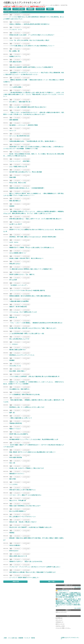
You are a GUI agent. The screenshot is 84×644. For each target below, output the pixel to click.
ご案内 (7, 9)
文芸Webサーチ (60, 622)
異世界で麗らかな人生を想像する (16, 434)
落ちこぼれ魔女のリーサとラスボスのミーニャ (19, 517)
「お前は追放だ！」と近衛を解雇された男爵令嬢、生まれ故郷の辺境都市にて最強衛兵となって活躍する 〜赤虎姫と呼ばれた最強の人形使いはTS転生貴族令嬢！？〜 (68, 595)
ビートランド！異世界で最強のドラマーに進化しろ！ (21, 578)
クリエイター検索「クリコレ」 (63, 628)
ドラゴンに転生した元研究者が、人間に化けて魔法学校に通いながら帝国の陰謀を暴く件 (31, 376)
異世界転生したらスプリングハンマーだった (19, 355)
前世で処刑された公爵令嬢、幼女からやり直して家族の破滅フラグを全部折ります (29, 572)
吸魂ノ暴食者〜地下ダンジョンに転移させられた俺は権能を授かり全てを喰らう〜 (29, 452)
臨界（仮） (9, 413)
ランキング (40, 9)
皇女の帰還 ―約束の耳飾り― (15, 371)
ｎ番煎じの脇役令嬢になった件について (18, 418)
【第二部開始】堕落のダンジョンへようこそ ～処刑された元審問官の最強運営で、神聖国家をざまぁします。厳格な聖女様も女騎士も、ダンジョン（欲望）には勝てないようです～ (34, 212)
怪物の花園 (9, 177)
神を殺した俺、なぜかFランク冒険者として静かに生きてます (24, 468)
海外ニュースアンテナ (61, 612)
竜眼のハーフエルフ (12, 429)
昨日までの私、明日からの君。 (15, 183)
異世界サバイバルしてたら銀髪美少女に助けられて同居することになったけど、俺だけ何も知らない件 (34, 230)
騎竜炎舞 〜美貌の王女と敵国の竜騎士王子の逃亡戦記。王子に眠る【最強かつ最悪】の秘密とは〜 (34, 539)
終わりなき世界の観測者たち (14, 511)
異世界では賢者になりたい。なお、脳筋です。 (19, 274)
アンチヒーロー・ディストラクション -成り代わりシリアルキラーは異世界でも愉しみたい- (32, 567)
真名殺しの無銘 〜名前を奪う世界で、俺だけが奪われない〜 (23, 258)
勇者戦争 (9, 206)
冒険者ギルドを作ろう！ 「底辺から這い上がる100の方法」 (23, 561)
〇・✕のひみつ (11, 344)
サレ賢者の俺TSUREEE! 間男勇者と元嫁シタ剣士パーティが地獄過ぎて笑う (28, 269)
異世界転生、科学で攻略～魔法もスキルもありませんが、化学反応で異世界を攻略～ (30, 237)
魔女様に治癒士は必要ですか (14, 350)
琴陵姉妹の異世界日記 (13, 423)
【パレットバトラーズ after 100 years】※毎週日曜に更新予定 (24, 290)
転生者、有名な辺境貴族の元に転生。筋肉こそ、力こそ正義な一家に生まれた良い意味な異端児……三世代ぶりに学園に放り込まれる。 (34, 155)
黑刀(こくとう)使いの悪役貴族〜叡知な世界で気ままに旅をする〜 (25, 107)
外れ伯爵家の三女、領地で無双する (16, 389)
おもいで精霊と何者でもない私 (15, 167)
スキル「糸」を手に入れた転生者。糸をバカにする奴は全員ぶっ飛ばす (26, 40)
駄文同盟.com (59, 618)
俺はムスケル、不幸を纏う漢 (14, 500)
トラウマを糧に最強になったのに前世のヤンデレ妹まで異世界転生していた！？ (29, 46)
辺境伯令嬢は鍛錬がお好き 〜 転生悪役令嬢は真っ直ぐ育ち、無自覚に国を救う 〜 (30, 141)
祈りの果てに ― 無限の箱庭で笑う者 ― (18, 102)
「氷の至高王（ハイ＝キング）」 (16, 285)
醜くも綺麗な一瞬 (11, 51)
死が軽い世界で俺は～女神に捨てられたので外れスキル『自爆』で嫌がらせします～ (30, 328)
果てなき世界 (10, 280)
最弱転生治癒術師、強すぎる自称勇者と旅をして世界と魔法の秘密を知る (27, 296)
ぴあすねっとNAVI (60, 626)
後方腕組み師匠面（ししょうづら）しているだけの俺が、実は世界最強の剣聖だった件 (31, 439)
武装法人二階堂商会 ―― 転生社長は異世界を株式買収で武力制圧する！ (27, 24)
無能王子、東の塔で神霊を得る (15, 307)
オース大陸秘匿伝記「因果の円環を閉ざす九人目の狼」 (22, 395)
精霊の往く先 (10, 317)
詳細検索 (30, 9)
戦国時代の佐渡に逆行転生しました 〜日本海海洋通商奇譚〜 (24, 188)
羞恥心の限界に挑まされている (15, 556)
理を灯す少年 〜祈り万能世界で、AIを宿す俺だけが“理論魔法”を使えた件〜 (28, 527)
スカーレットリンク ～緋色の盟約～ (17, 161)
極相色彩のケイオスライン (14, 474)
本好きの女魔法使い (12, 545)
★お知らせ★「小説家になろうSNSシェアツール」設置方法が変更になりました (24, 6)
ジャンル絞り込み (19, 9)
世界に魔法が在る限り (13, 62)
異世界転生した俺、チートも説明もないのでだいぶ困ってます (24, 407)
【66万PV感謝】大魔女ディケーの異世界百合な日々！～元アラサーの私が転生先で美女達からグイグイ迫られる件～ (34, 446)
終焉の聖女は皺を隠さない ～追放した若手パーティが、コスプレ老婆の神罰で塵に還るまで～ (33, 219)
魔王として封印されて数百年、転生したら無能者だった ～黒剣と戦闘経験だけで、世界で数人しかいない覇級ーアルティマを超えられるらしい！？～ (34, 194)
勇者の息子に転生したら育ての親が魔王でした (19, 490)
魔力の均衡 (9, 479)
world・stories (11, 242)
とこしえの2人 (10, 484)
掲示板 (50, 9)
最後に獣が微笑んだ (12, 201)
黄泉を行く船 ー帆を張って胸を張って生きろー (20, 522)
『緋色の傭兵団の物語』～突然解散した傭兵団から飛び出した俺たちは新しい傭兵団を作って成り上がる (34, 401)
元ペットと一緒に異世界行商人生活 (16, 136)
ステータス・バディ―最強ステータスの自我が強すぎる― (23, 495)
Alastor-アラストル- (64, 591)
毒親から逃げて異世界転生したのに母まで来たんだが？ (22, 506)
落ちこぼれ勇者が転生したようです (16, 339)
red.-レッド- (10, 131)
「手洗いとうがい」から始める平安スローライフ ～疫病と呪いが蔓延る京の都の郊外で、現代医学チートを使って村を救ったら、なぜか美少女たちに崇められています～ (34, 113)
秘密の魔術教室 (11, 120)
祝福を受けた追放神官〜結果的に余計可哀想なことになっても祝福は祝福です (28, 67)
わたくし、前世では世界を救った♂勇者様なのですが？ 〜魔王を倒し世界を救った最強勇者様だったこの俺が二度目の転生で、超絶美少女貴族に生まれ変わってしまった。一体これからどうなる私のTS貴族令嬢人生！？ (68, 603)
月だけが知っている (12, 366)
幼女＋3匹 (9, 463)
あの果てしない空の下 (13, 224)
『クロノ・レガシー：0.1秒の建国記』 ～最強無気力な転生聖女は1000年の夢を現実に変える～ (33, 323)
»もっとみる (77, 587)
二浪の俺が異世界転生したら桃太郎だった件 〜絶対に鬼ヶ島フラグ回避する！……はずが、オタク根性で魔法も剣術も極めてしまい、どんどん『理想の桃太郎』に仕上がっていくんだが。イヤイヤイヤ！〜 (34, 94)
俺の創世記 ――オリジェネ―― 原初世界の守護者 (21, 125)
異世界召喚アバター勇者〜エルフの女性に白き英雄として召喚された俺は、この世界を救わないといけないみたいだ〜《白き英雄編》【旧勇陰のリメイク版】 (34, 148)
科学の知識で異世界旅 (13, 457)
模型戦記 (9, 533)
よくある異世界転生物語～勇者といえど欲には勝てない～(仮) (24, 333)
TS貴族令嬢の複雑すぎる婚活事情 (16, 301)
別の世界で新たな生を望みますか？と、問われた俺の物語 (23, 172)
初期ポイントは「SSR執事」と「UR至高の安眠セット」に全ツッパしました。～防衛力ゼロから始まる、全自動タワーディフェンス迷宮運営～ (34, 383)
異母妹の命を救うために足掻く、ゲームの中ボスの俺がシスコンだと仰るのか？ (29, 35)
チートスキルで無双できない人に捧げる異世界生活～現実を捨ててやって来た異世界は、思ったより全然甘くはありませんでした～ (34, 18)
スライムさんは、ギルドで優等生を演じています (20, 312)
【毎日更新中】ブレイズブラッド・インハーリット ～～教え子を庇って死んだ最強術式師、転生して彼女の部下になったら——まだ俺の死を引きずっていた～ (34, 74)
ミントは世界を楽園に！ (13, 87)
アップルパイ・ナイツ (13, 30)
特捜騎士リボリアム (12, 56)
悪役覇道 (9, 360)
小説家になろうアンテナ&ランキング (22, 3)
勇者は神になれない (12, 264)
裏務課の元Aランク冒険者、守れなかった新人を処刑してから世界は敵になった (29, 247)
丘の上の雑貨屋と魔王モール (14, 253)
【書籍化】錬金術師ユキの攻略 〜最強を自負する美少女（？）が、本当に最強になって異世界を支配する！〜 (34, 81)
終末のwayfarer (11, 551)
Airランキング (59, 620)
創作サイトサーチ (60, 624)
